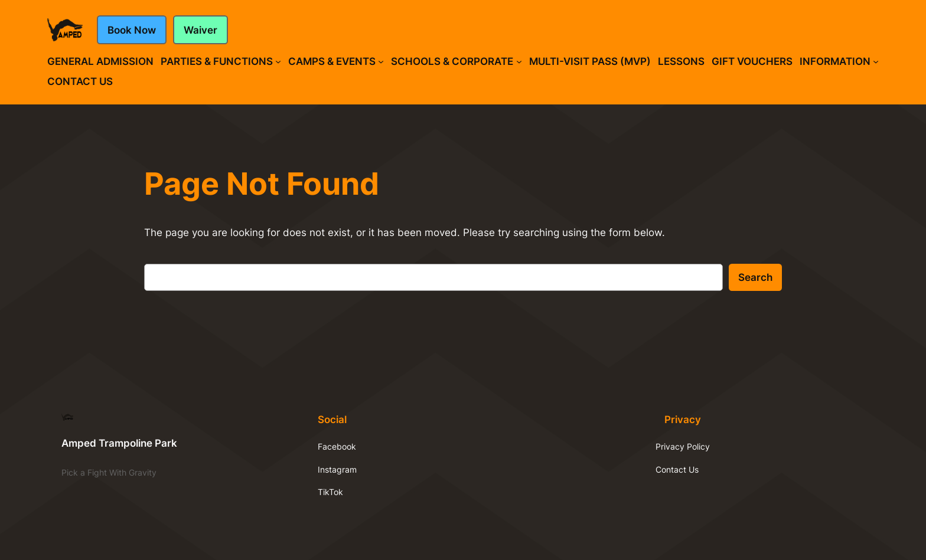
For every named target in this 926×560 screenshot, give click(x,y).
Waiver (200, 30)
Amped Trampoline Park (119, 443)
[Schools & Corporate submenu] (519, 61)
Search (755, 277)
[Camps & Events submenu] (381, 61)
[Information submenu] (876, 61)
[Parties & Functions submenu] (278, 61)
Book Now (132, 30)
